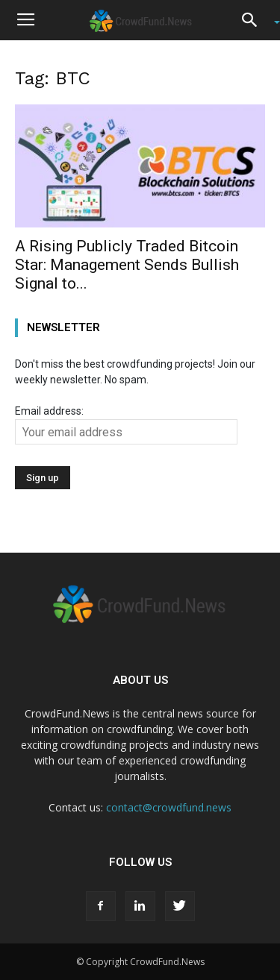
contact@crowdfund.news (169, 807)
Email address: (126, 425)
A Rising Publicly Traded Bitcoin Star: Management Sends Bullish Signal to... (127, 265)
